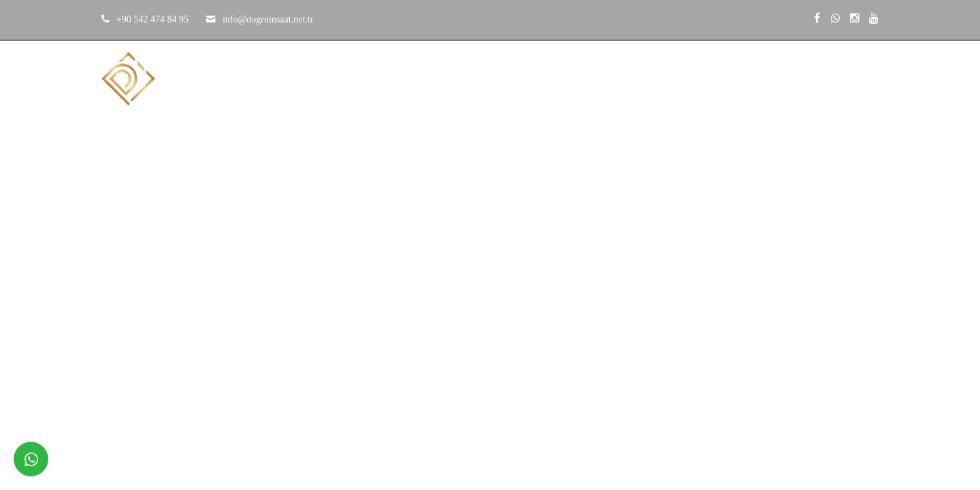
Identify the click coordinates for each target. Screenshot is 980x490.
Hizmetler (647, 78)
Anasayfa (418, 78)
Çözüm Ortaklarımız (752, 78)
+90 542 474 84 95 (152, 19)
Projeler (572, 78)
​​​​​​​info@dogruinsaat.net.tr (268, 19)
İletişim (851, 78)
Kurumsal (496, 78)
